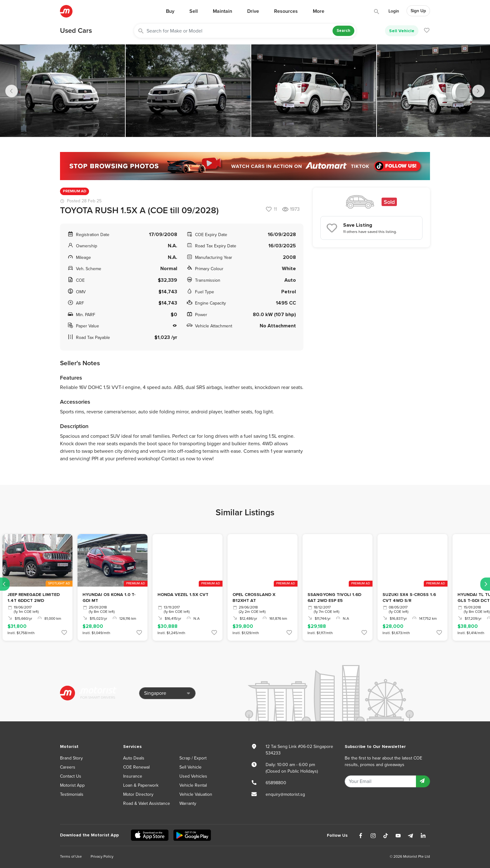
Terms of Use (71, 856)
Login (394, 11)
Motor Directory (138, 794)
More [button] (319, 11)
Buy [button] (170, 11)
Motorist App (72, 785)
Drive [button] (253, 11)
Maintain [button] (222, 11)
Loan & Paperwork (141, 785)
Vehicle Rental (193, 785)
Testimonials (72, 794)
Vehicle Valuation (196, 794)
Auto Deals (134, 758)
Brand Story (71, 758)
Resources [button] (286, 11)
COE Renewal (136, 767)
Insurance (133, 776)
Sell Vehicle (402, 31)
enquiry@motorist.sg (285, 794)
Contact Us (71, 776)
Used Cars (76, 31)
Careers (68, 767)
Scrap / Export (193, 758)
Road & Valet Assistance (147, 803)
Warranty (188, 803)
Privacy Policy (102, 856)
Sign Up (418, 11)
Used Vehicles (193, 776)
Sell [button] (194, 11)
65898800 (276, 783)
